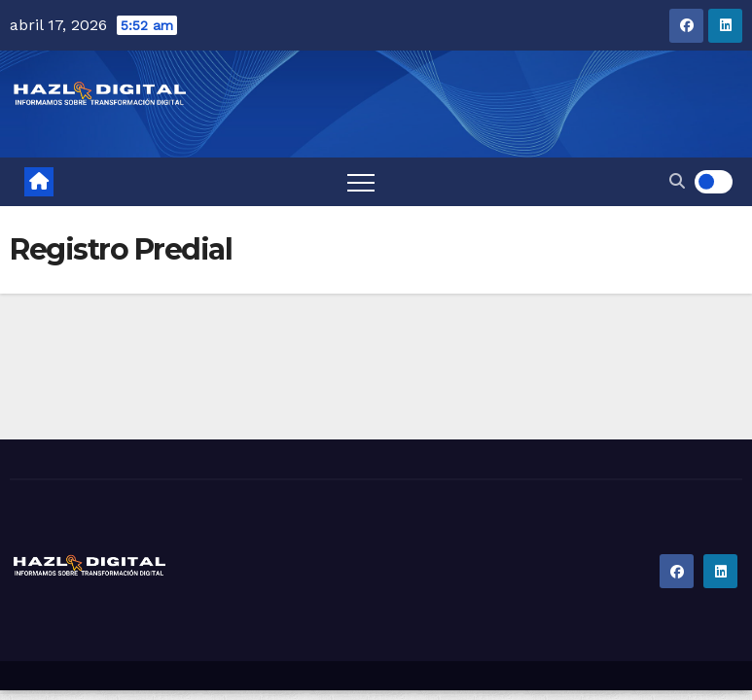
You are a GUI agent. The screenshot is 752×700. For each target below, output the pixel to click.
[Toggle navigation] (361, 182)
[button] (677, 181)
